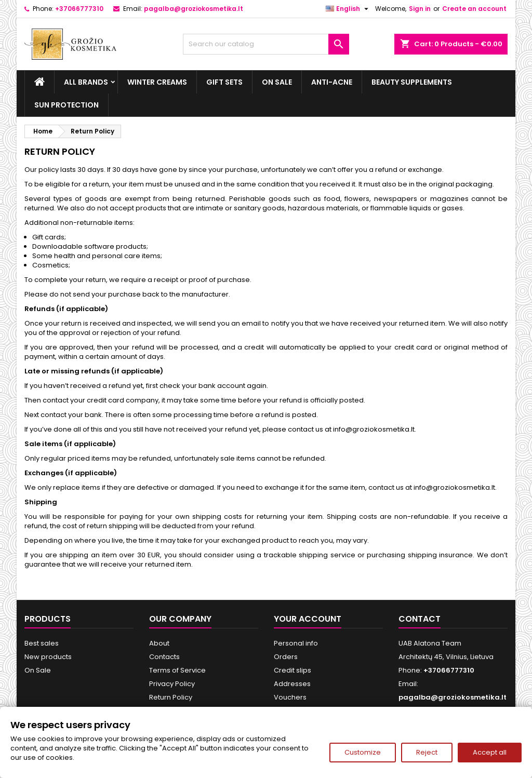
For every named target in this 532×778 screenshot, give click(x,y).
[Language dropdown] (348, 9)
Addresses (292, 684)
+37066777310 (79, 9)
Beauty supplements (412, 82)
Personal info (296, 643)
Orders (286, 657)
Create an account (474, 9)
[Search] (266, 44)
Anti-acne (332, 82)
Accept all (490, 752)
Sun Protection (66, 105)
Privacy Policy (172, 684)
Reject (427, 752)
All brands (86, 82)
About (159, 643)
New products (48, 657)
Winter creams (157, 82)
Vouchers (290, 697)
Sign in (420, 9)
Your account (308, 619)
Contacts (164, 657)
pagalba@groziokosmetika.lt (194, 9)
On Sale (277, 82)
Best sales (42, 643)
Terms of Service (177, 670)
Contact (420, 619)
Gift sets (224, 82)
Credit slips (292, 670)
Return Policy (171, 697)
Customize (363, 752)
